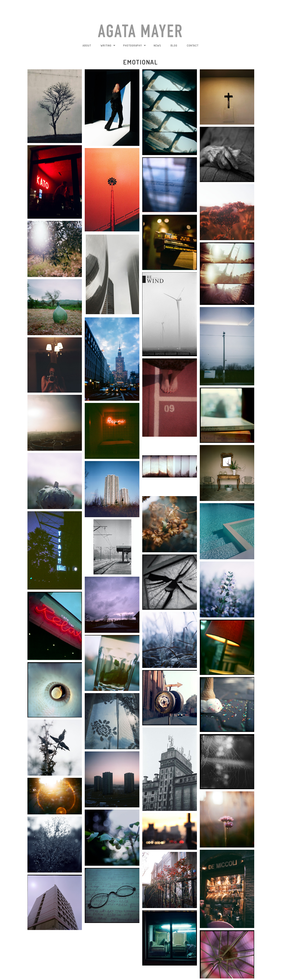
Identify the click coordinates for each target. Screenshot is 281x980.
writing (108, 46)
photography (135, 46)
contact (193, 46)
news (157, 46)
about (87, 46)
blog (174, 46)
